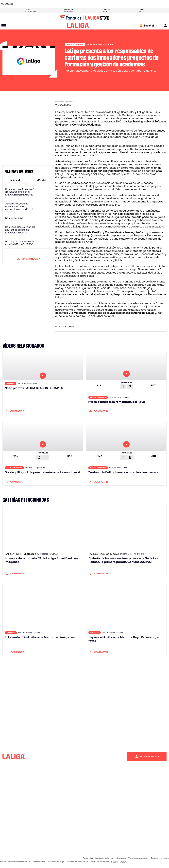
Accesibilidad (39, 862)
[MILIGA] (164, 26)
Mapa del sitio (102, 858)
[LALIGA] (78, 26)
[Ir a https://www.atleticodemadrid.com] (26, 4)
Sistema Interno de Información (15, 862)
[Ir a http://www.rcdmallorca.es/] (111, 4)
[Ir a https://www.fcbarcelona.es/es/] (57, 4)
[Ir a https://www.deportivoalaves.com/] (41, 4)
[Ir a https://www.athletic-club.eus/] (18, 4)
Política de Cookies (100, 862)
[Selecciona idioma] (149, 26)
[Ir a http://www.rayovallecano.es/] (88, 4)
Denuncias (88, 858)
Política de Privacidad (77, 862)
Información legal (56, 862)
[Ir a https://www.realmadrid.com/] (126, 4)
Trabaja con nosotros (138, 858)
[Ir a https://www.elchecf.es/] (49, 4)
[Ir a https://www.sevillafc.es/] (150, 4)
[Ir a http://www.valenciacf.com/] (157, 4)
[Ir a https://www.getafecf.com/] (65, 4)
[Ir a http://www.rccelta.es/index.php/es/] (96, 4)
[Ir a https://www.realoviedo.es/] (134, 4)
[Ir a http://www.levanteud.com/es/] (80, 4)
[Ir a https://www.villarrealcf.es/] (165, 4)
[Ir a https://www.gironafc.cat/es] (72, 4)
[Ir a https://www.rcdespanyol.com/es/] (103, 4)
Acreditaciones (119, 858)
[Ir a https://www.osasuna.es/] (34, 4)
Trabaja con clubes (160, 858)
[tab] (16, 180)
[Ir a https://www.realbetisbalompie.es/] (119, 4)
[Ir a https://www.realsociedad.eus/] (142, 4)
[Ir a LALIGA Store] (84, 17)
